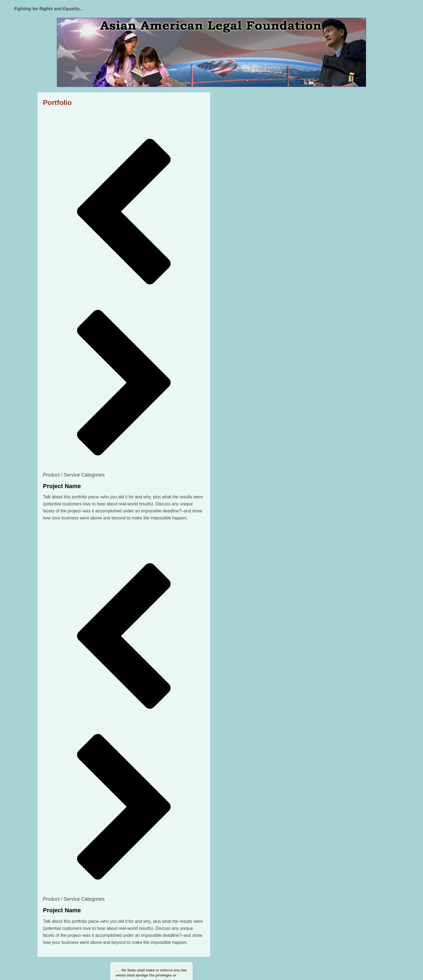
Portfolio (57, 103)
